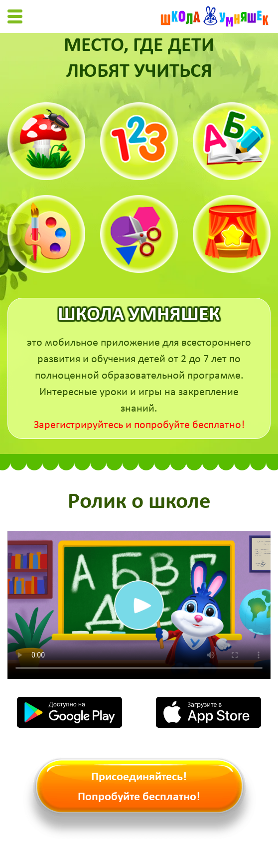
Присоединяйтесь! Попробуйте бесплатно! (139, 787)
